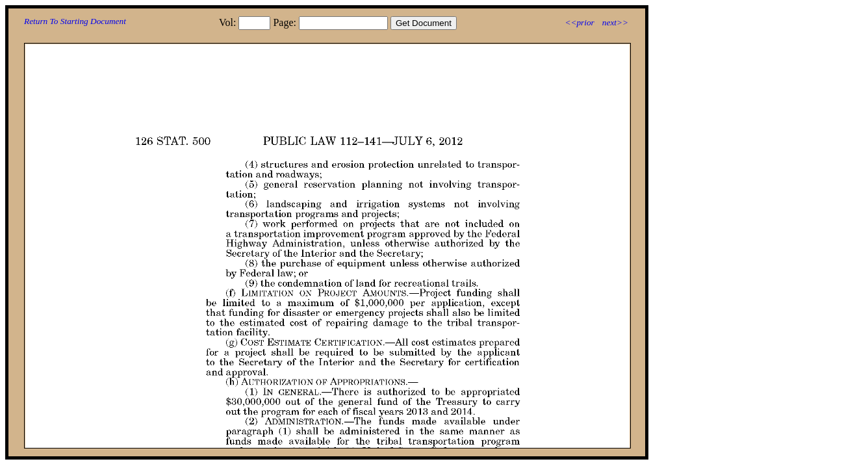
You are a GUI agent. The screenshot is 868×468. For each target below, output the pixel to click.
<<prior (579, 22)
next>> (615, 22)
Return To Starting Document (75, 21)
